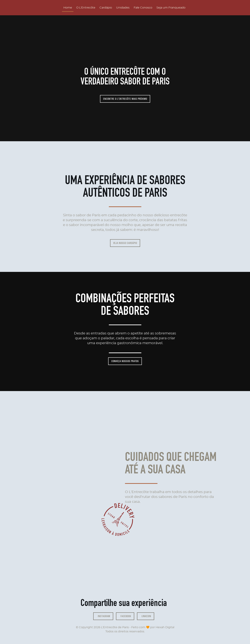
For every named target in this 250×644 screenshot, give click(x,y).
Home (68, 8)
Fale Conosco (143, 8)
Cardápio (106, 8)
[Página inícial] (33, 8)
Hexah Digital (165, 627)
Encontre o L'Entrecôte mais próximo (125, 99)
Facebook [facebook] (126, 616)
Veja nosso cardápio (125, 243)
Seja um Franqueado (171, 8)
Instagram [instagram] (104, 616)
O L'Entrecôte (86, 8)
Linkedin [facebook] (146, 616)
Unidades (123, 8)
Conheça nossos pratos (125, 361)
